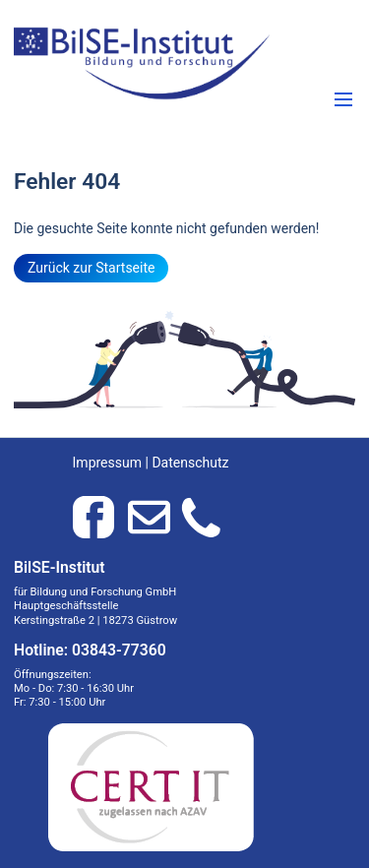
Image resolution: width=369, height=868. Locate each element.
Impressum (107, 463)
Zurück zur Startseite (91, 268)
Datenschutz (190, 463)
